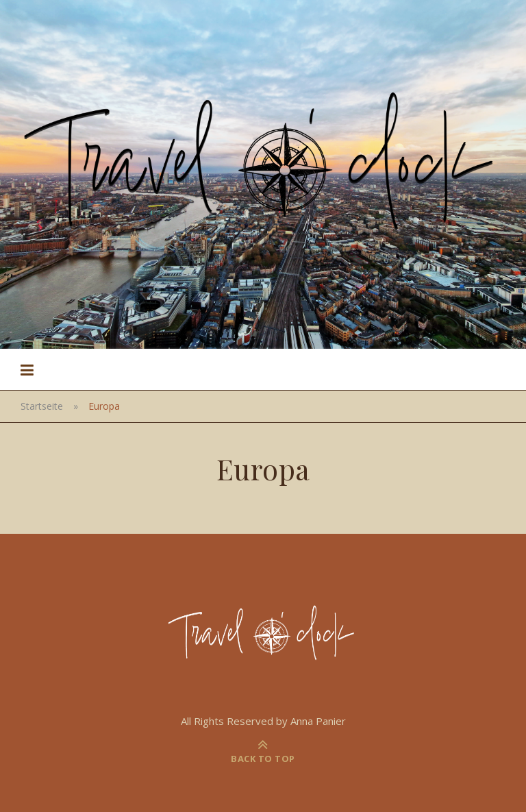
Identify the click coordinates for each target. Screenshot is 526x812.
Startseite (42, 406)
